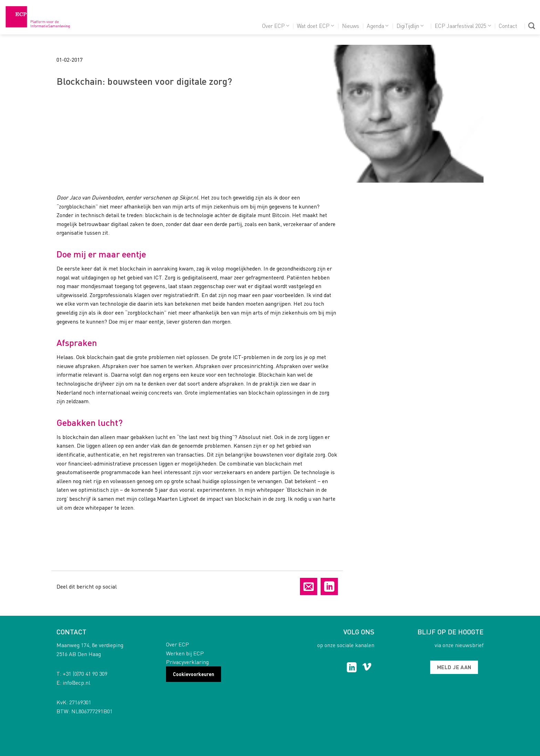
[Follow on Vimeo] (367, 668)
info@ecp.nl (76, 682)
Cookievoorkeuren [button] (194, 674)
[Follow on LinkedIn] (352, 668)
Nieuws (351, 26)
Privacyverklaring (187, 662)
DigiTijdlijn (410, 26)
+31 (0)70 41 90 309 (85, 673)
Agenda (378, 26)
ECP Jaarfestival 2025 (463, 26)
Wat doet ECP (315, 26)
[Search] (532, 26)
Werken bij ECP (185, 653)
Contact (508, 26)
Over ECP (276, 26)
